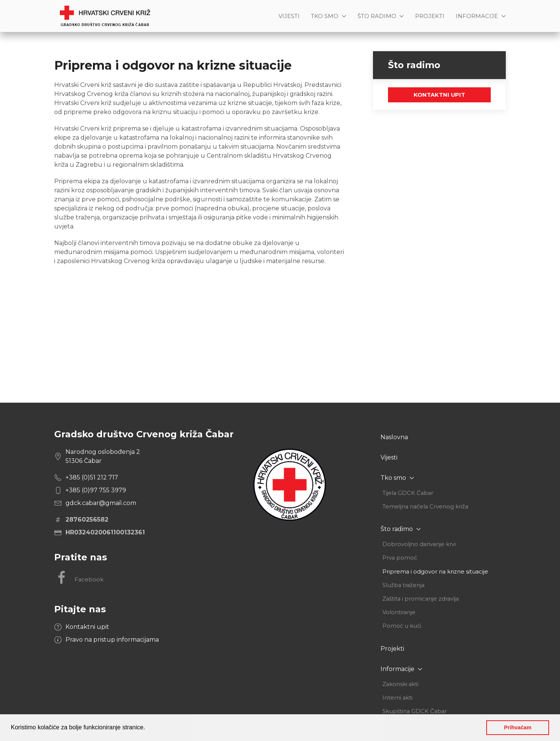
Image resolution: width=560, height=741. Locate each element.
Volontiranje (399, 612)
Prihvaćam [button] (518, 727)
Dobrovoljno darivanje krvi (419, 544)
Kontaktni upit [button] (87, 627)
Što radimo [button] (381, 16)
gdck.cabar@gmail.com (101, 503)
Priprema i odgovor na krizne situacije (435, 572)
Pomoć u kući (402, 626)
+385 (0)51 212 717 (92, 477)
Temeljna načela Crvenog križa (425, 507)
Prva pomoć (400, 558)
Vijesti (289, 16)
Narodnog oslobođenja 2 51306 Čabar (103, 456)
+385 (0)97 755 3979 (96, 490)
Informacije (401, 669)
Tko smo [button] (329, 16)
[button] (148, 728)
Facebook (79, 578)
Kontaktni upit (439, 95)
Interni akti (397, 698)
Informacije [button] (481, 16)
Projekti (430, 16)
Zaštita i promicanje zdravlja (421, 599)
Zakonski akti (400, 684)
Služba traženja (403, 585)
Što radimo (401, 529)
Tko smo (397, 478)
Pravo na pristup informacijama (112, 640)
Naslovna (394, 437)
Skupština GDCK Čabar (415, 711)
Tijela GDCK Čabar (408, 493)
